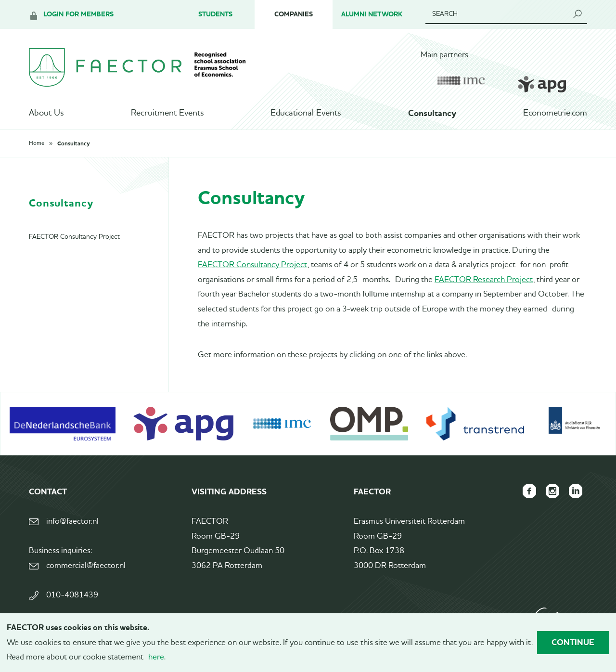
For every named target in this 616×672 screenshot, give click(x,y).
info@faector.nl (72, 522)
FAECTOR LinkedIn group (576, 491)
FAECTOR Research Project (484, 280)
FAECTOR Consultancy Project (253, 265)
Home (37, 143)
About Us (46, 113)
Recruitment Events (167, 113)
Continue (573, 642)
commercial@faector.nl (86, 566)
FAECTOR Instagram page (552, 491)
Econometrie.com (555, 113)
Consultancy (432, 113)
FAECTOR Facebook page (529, 491)
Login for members (78, 14)
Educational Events (306, 113)
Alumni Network (372, 14)
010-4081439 (72, 595)
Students (215, 14)
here (156, 657)
